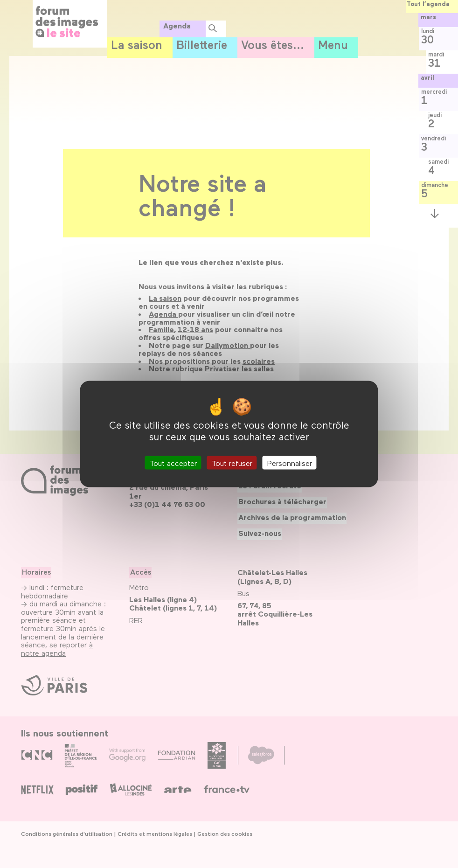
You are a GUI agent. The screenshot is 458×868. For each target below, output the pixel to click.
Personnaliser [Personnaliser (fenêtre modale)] (290, 463)
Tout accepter (173, 463)
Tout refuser (232, 463)
